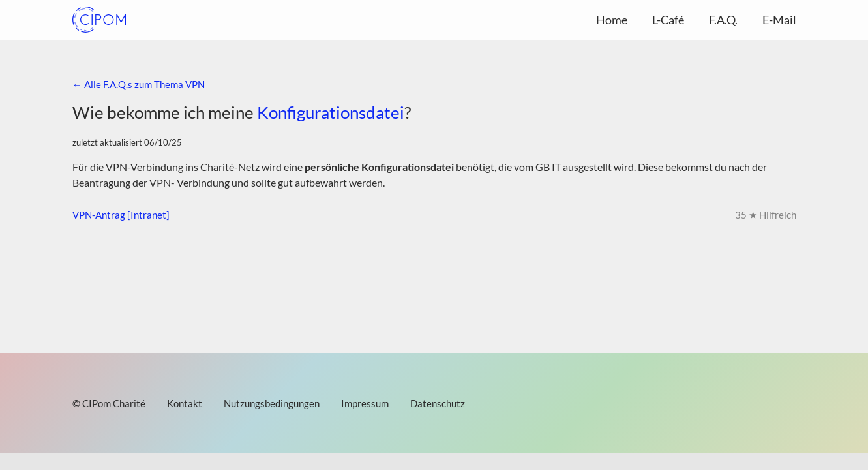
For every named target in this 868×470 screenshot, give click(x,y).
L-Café (668, 20)
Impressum (365, 403)
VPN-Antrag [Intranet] (121, 215)
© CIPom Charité (109, 403)
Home (612, 20)
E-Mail (779, 20)
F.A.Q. (723, 20)
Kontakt (185, 403)
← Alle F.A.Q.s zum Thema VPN (139, 84)
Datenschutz (438, 403)
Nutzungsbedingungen (272, 403)
